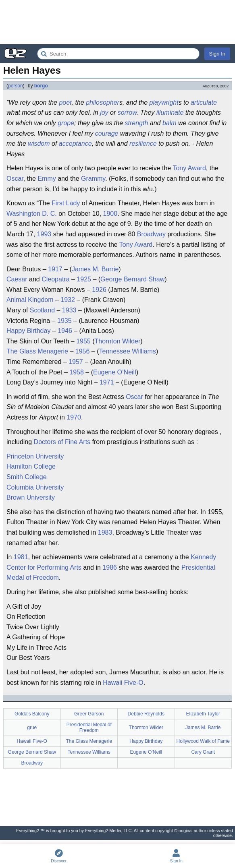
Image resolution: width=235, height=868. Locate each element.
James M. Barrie (95, 269)
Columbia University (35, 487)
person (16, 86)
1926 (99, 290)
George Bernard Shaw (132, 279)
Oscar (15, 179)
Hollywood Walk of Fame (203, 741)
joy (104, 113)
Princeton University (35, 456)
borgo (41, 86)
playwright (164, 102)
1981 (21, 557)
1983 (105, 532)
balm (169, 123)
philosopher (103, 102)
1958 (77, 372)
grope (66, 123)
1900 (110, 214)
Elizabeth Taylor (203, 714)
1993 (44, 234)
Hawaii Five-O (123, 683)
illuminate (170, 113)
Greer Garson (89, 714)
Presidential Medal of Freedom (89, 727)
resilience (143, 144)
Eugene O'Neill (146, 752)
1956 (83, 351)
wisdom (39, 144)
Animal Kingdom (30, 300)
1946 (65, 331)
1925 (84, 279)
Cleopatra (55, 279)
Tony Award (189, 168)
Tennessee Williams (127, 351)
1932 (68, 300)
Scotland (42, 310)
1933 (69, 310)
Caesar (17, 279)
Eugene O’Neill (115, 372)
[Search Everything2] (118, 54)
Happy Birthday (28, 331)
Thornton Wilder (118, 341)
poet (65, 102)
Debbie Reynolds (146, 714)
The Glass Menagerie (37, 351)
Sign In (217, 54)
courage (107, 133)
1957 (76, 362)
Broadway (151, 234)
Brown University (31, 497)
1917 (55, 269)
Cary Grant (203, 752)
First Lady (66, 203)
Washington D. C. (32, 214)
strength (137, 123)
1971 (107, 382)
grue (32, 727)
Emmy (47, 179)
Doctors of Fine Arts (62, 442)
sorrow (127, 113)
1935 (64, 321)
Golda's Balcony (32, 714)
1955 (83, 341)
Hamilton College (31, 466)
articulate (204, 102)
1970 (74, 417)
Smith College (27, 477)
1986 (110, 567)
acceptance (75, 144)
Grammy (93, 179)
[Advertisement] (117, 22)
